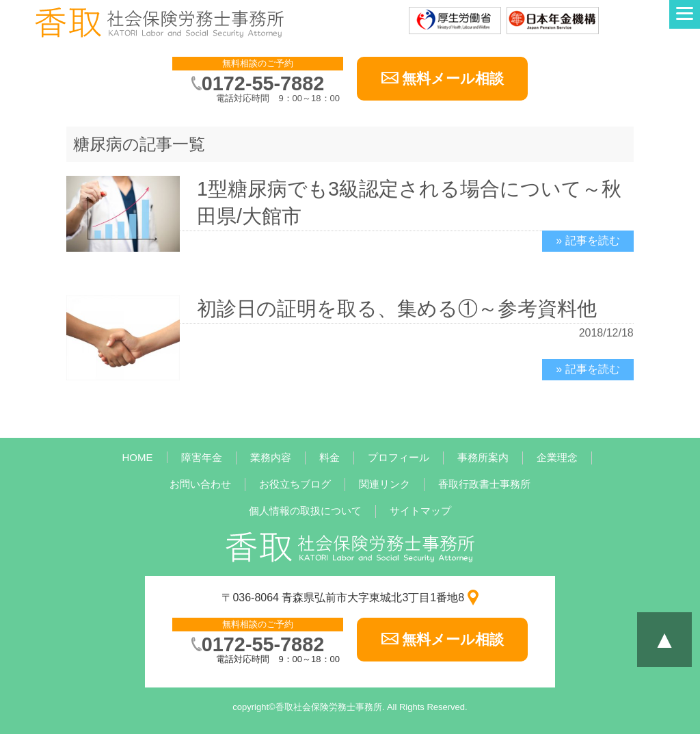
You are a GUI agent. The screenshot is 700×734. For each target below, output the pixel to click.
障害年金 (202, 457)
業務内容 (271, 457)
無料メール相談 (453, 78)
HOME (138, 457)
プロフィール (399, 457)
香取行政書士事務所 (484, 484)
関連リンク (385, 484)
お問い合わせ (200, 484)
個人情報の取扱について (305, 511)
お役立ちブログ (295, 484)
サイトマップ (420, 511)
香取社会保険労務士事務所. (330, 707)
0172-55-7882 (263, 83)
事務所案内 (483, 457)
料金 (329, 457)
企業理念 (557, 457)
